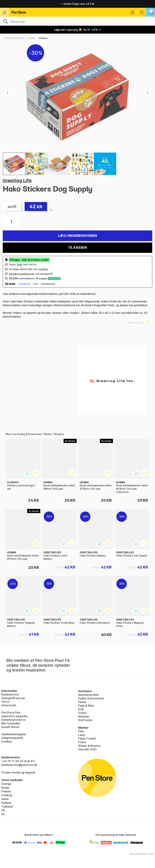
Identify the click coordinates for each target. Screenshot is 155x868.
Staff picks (85, 720)
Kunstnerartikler (89, 695)
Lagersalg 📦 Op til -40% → (77, 30)
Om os (6, 702)
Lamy (82, 735)
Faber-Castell (87, 738)
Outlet (82, 713)
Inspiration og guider (15, 716)
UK (3, 810)
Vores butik (9, 705)
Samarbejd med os (13, 720)
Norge (5, 788)
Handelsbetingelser (14, 734)
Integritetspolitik (12, 738)
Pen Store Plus (11, 712)
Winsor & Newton (89, 746)
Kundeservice (10, 694)
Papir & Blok (86, 706)
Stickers (43, 38)
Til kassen (77, 248)
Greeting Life (17, 180)
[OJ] (77, 21)
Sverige (6, 784)
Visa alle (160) (87, 749)
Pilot (81, 731)
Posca (82, 742)
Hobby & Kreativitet (14, 38)
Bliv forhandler (11, 723)
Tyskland (7, 807)
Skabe (32, 38)
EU (3, 814)
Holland (6, 803)
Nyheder (84, 716)
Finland (6, 791)
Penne (82, 702)
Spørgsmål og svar (13, 698)
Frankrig (7, 795)
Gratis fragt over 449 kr (77, 4)
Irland (5, 799)
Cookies (7, 741)
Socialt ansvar (10, 727)
